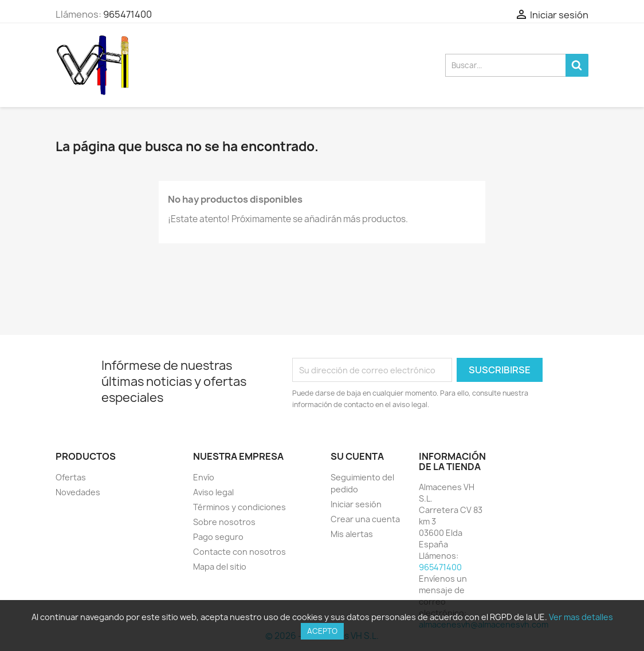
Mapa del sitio (220, 567)
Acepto (322, 631)
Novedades (78, 492)
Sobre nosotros (224, 522)
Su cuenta (357, 456)
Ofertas (71, 477)
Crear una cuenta (365, 519)
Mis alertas (352, 534)
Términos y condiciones (239, 507)
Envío (204, 477)
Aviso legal (213, 492)
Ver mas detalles (581, 617)
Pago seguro (218, 537)
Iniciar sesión (356, 504)
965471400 (127, 14)
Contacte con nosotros (239, 552)
